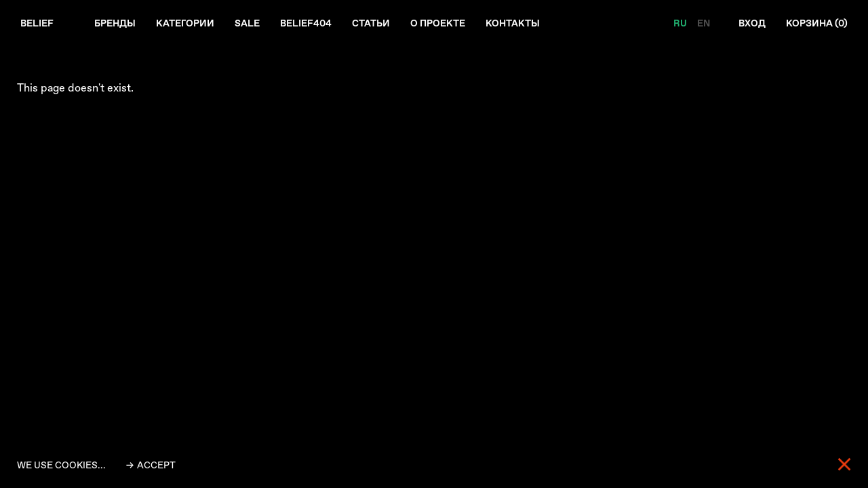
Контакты (513, 23)
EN (704, 23)
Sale (247, 23)
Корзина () (817, 23)
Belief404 (306, 23)
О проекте (438, 23)
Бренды (115, 23)
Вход (752, 23)
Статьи (371, 23)
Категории (185, 23)
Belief (37, 23)
